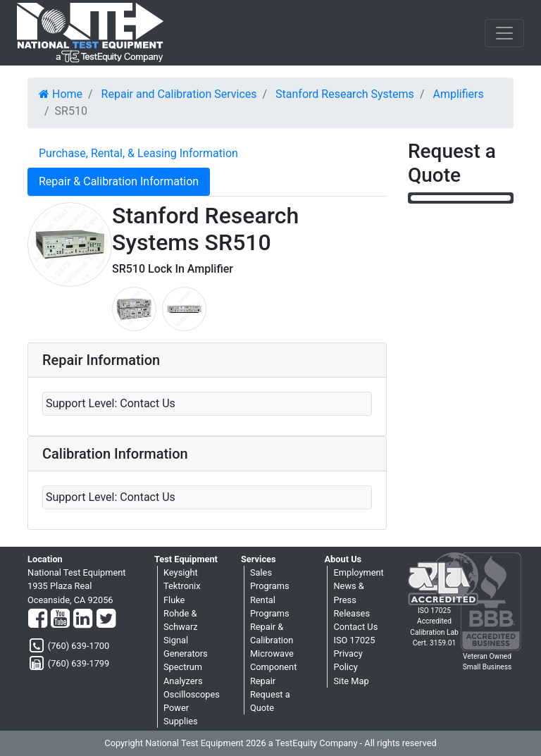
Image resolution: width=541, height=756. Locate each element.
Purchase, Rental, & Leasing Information (138, 153)
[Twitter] (106, 619)
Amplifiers (458, 94)
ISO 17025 (354, 640)
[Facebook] (38, 619)
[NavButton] (504, 33)
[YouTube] (60, 619)
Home (61, 94)
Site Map (351, 681)
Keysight (181, 572)
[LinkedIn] (83, 619)
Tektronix (182, 586)
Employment (358, 572)
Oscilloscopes (192, 694)
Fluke (174, 600)
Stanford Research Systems (345, 94)
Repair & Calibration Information (119, 181)
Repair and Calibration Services (179, 94)
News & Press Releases (352, 599)
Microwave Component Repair (273, 667)
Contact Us (355, 627)
